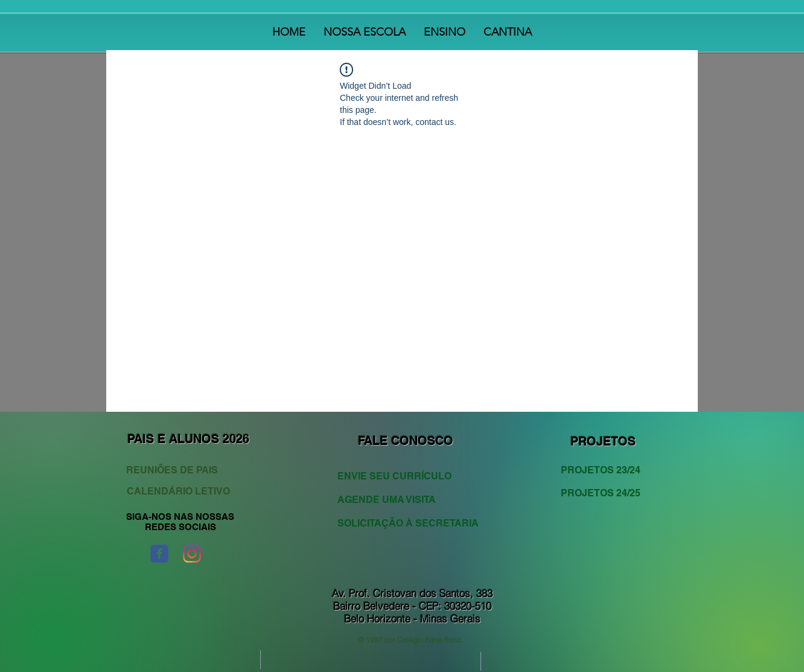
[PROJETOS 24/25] (605, 493)
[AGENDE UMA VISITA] (401, 500)
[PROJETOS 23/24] (605, 470)
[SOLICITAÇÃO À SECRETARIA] (408, 523)
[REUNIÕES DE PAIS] (182, 470)
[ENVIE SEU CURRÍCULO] (401, 476)
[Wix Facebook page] (159, 554)
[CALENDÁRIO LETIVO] (180, 491)
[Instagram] (192, 554)
